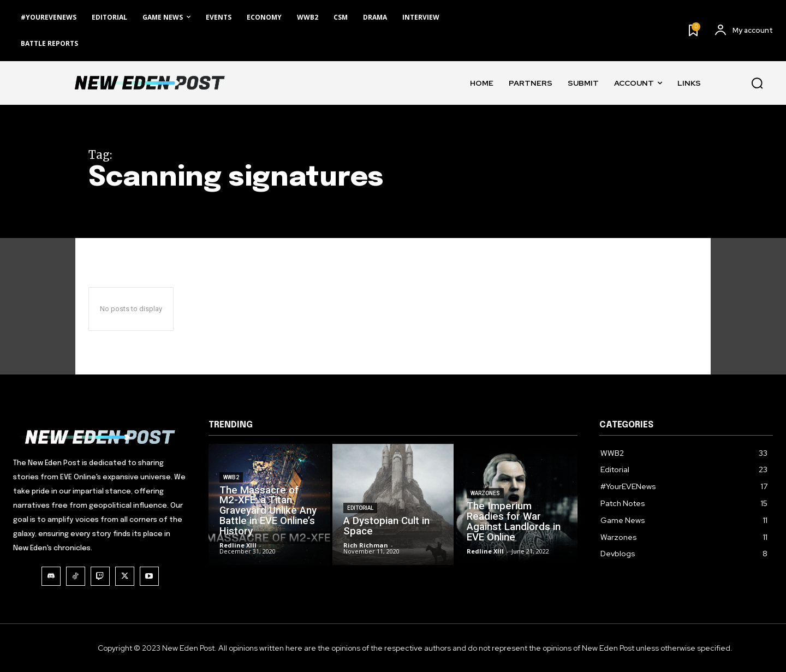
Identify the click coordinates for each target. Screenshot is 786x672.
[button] (757, 83)
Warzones (485, 511)
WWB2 (231, 498)
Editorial (360, 521)
